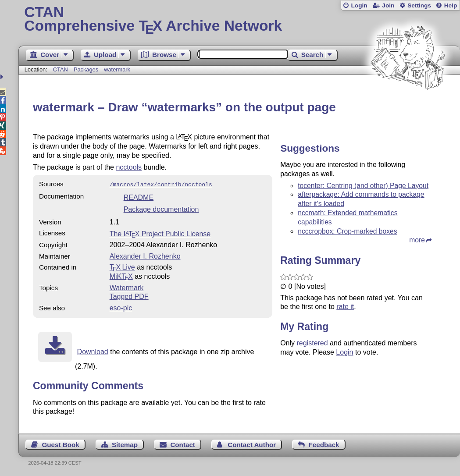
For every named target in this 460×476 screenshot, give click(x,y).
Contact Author (252, 444)
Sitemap (125, 444)
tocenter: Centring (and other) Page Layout (363, 186)
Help (451, 5)
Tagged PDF (129, 296)
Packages (87, 69)
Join (388, 5)
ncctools (129, 167)
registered (312, 343)
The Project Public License (160, 233)
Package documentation (161, 208)
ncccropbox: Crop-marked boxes (347, 231)
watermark (117, 69)
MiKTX (121, 275)
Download (93, 351)
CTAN (61, 69)
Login (359, 5)
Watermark (127, 287)
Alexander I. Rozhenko (145, 255)
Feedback (324, 444)
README (139, 197)
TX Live (122, 266)
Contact (183, 444)
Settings (419, 5)
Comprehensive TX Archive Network (239, 20)
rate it (345, 307)
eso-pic (121, 307)
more (417, 240)
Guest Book (60, 444)
